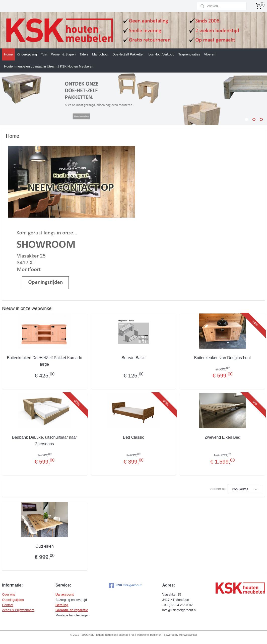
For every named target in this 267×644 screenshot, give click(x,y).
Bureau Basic (133, 358)
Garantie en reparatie (72, 610)
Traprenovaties (189, 54)
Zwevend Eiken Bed (222, 437)
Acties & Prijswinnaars (18, 610)
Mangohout (100, 54)
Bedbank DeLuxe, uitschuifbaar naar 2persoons (45, 441)
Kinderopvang (27, 54)
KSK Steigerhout (125, 586)
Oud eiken (45, 546)
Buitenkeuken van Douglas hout (223, 358)
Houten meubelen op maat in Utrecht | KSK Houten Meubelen (49, 66)
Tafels (84, 54)
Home (8, 54)
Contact (8, 605)
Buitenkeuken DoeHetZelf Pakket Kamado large (45, 361)
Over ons (9, 594)
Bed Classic (133, 437)
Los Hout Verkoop (161, 54)
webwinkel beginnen (149, 635)
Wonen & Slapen (63, 54)
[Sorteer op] (244, 489)
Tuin (44, 54)
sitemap (124, 635)
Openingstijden (13, 600)
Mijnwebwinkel (188, 635)
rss (133, 635)
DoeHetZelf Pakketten (128, 54)
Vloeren (210, 54)
